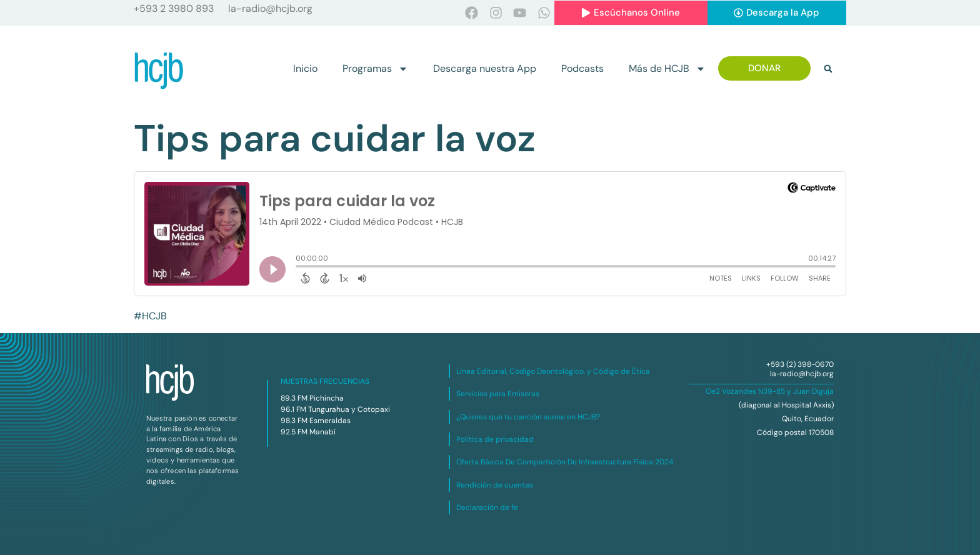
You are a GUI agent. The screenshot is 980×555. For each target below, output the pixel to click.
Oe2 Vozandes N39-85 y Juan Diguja (770, 391)
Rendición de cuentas (495, 485)
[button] (828, 69)
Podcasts (582, 68)
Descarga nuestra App (485, 68)
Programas (375, 69)
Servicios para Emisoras (498, 394)
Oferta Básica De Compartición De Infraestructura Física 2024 (565, 462)
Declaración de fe (487, 507)
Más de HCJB (667, 69)
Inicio (305, 68)
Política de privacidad (495, 439)
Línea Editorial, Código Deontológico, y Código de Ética (553, 371)
